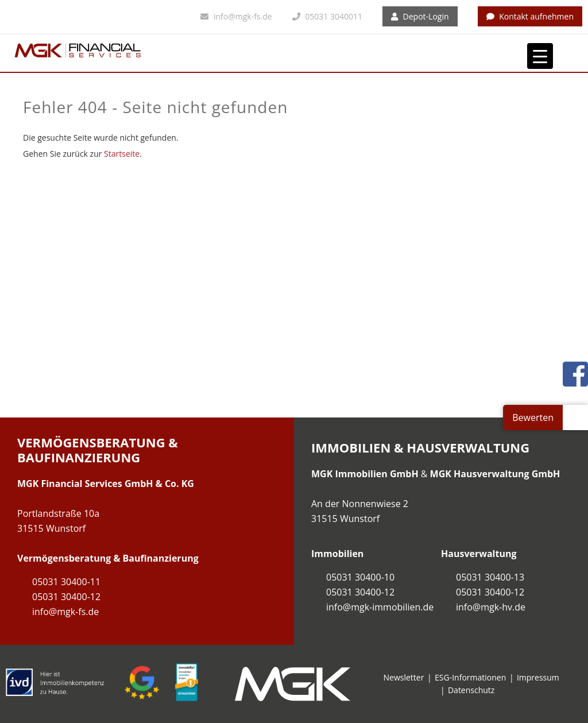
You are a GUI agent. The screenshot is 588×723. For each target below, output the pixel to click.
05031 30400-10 (360, 577)
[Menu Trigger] (540, 56)
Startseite (122, 154)
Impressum (538, 677)
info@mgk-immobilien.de (380, 607)
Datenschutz (471, 690)
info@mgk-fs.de (236, 16)
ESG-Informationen (470, 677)
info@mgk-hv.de (491, 607)
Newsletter (404, 677)
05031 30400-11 (66, 582)
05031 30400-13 (490, 577)
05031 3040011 (327, 16)
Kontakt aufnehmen (530, 16)
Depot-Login (420, 16)
